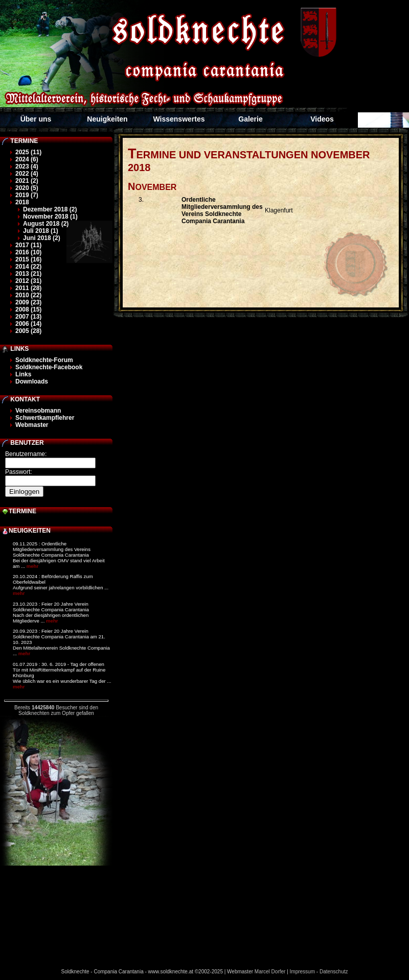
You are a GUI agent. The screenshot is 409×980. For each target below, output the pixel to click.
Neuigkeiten (107, 119)
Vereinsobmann (38, 411)
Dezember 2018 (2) (50, 209)
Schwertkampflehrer (45, 418)
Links (23, 374)
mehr (32, 566)
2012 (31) (28, 281)
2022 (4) (27, 174)
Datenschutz (334, 972)
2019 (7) (27, 195)
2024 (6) (27, 159)
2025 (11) (28, 152)
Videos (322, 119)
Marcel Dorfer (270, 972)
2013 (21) (28, 274)
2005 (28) (28, 331)
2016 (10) (28, 252)
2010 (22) (28, 295)
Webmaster (32, 425)
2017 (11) (28, 245)
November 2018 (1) (50, 217)
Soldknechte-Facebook (49, 367)
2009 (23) (28, 302)
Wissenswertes (179, 119)
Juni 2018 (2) (42, 238)
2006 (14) (28, 324)
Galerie (250, 119)
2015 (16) (28, 259)
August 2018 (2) (46, 224)
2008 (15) (28, 309)
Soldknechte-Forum (44, 360)
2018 (22, 202)
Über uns (36, 119)
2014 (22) (28, 267)
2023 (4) (27, 166)
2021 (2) (27, 181)
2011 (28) (28, 288)
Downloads (32, 381)
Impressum (302, 972)
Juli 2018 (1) (41, 231)
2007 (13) (28, 317)
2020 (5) (27, 188)
